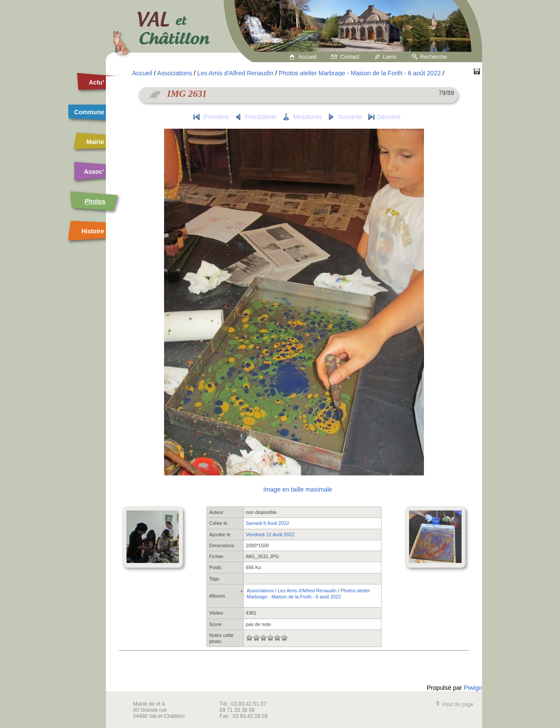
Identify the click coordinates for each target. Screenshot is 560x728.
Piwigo (473, 688)
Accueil (307, 57)
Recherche (434, 57)
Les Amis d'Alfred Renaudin (235, 73)
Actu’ (96, 82)
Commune (89, 112)
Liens (390, 57)
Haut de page (454, 704)
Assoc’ (94, 172)
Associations (175, 73)
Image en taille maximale (298, 489)
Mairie (95, 142)
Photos (95, 201)
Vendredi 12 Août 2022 (270, 535)
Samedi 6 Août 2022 (268, 523)
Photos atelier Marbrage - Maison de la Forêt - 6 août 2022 (360, 73)
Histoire (93, 231)
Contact (350, 57)
